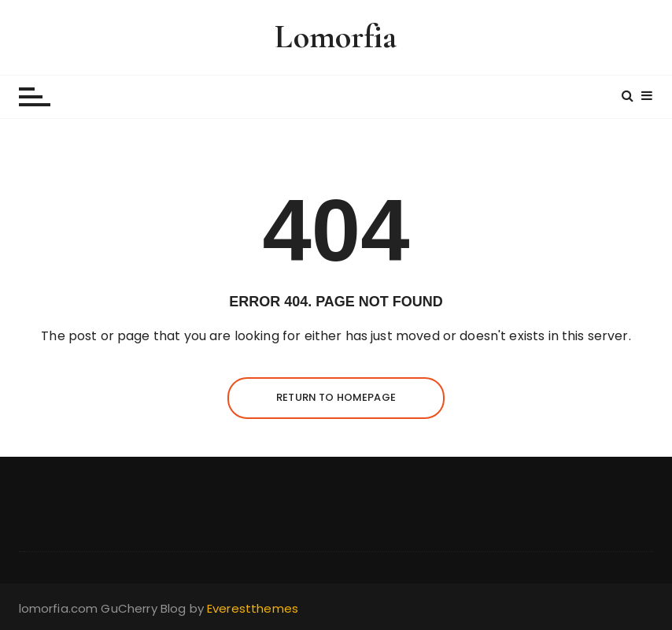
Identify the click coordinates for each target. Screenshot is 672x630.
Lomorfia (336, 37)
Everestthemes (253, 608)
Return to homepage (336, 397)
